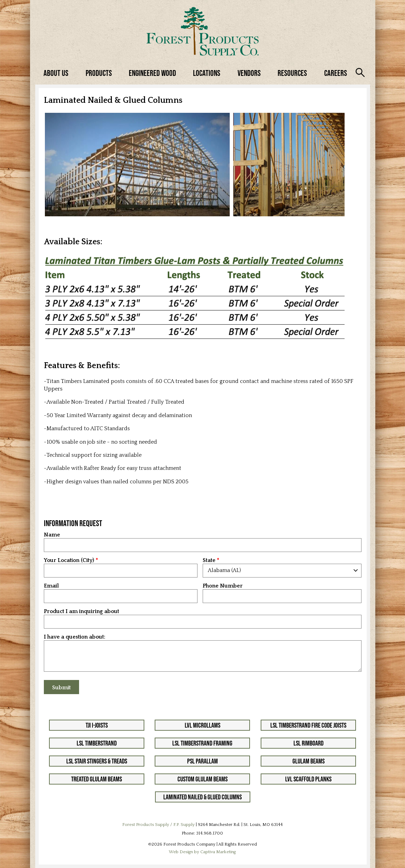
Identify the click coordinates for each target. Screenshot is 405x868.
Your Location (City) (69, 560)
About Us (56, 73)
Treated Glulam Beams (97, 779)
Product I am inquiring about (81, 611)
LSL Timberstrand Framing (202, 743)
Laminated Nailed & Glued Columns (202, 797)
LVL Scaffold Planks (308, 779)
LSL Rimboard (308, 743)
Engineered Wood (152, 73)
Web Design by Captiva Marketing (202, 852)
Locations (207, 73)
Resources (292, 73)
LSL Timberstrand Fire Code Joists (308, 725)
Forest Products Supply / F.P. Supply (158, 825)
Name (52, 535)
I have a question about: (75, 637)
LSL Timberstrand (97, 743)
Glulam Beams (308, 761)
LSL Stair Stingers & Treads (97, 761)
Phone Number (223, 586)
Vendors (249, 73)
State (209, 560)
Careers (336, 73)
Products (99, 73)
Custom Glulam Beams (202, 779)
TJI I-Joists (97, 725)
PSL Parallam (202, 761)
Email (51, 586)
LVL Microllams (202, 725)
